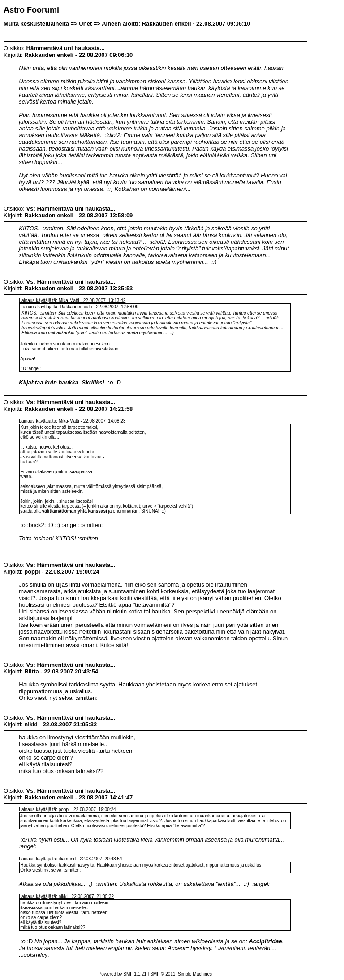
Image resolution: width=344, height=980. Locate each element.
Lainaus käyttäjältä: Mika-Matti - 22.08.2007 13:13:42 (72, 300)
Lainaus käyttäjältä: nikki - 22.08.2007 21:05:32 (66, 896)
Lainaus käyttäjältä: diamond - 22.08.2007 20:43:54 (70, 859)
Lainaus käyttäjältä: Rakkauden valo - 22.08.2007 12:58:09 (79, 307)
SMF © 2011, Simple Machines (181, 974)
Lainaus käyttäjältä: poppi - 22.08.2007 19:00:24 (67, 809)
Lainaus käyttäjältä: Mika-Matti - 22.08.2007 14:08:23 (72, 421)
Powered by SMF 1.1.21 (123, 974)
